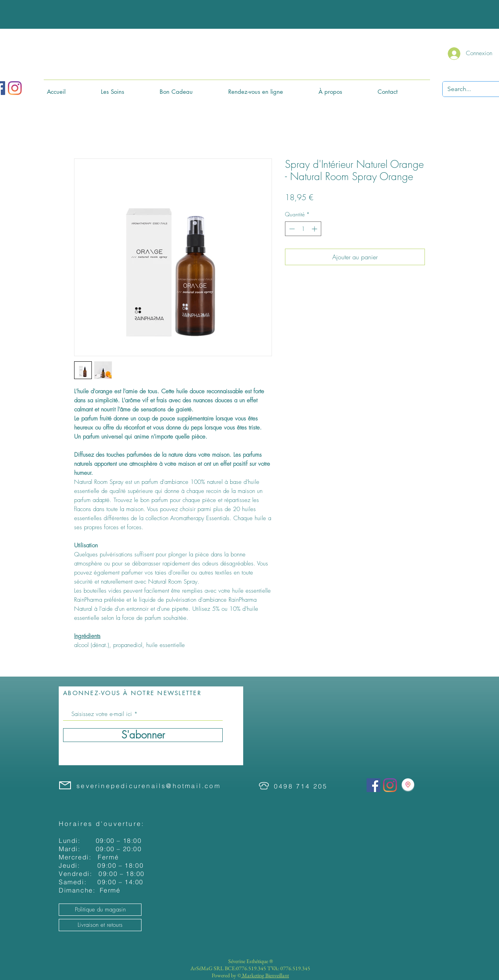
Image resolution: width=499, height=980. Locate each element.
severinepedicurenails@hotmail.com (149, 786)
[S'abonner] (143, 735)
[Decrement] (291, 229)
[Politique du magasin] (100, 910)
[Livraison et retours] (100, 925)
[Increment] (315, 229)
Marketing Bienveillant (265, 975)
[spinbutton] (303, 229)
